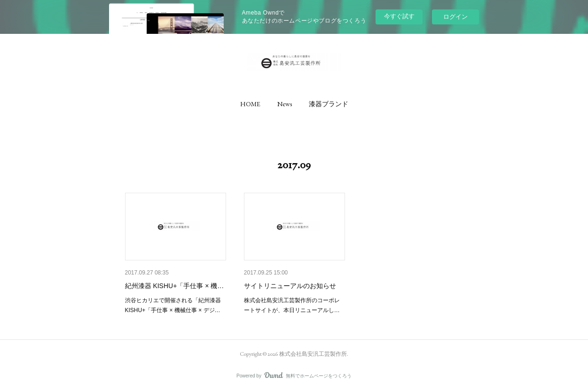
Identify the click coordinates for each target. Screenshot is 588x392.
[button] (250, 104)
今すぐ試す (399, 16)
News (285, 104)
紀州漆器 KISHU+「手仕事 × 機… (175, 286)
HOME (250, 104)
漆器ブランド (329, 104)
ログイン (455, 17)
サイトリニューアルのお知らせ (290, 286)
